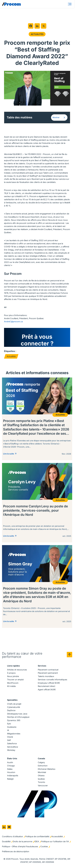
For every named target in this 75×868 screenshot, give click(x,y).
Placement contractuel (48, 670)
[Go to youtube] (9, 827)
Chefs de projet (14, 704)
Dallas (10, 769)
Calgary (41, 763)
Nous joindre (13, 676)
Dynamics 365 (14, 720)
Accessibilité (57, 837)
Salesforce (12, 744)
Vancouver (43, 786)
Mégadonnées (14, 734)
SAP (9, 740)
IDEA (37, 842)
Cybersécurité (14, 707)
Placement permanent (48, 673)
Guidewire (12, 727)
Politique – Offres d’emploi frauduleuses (20, 847)
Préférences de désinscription (16, 852)
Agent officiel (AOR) (47, 690)
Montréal (42, 772)
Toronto (41, 782)
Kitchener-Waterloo (47, 769)
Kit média (11, 686)
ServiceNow (13, 747)
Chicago (11, 766)
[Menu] (70, 4)
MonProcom (13, 683)
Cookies (44, 847)
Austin (10, 763)
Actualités (37, 34)
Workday (11, 750)
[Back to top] (69, 655)
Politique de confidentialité (37, 837)
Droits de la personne (23, 842)
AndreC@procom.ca (13, 321)
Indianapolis (13, 776)
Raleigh (10, 779)
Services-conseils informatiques (53, 680)
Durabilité (6, 842)
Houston (11, 772)
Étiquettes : (10, 351)
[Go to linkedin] (4, 827)
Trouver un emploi (15, 680)
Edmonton (43, 766)
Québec (41, 779)
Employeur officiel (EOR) (49, 683)
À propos (11, 673)
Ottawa (41, 776)
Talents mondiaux (46, 676)
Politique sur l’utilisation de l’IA (55, 842)
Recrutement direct (47, 686)
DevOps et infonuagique (18, 717)
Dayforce (11, 711)
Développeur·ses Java (17, 714)
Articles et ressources (17, 670)
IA (8, 730)
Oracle (10, 737)
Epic (9, 724)
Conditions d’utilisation (13, 837)
